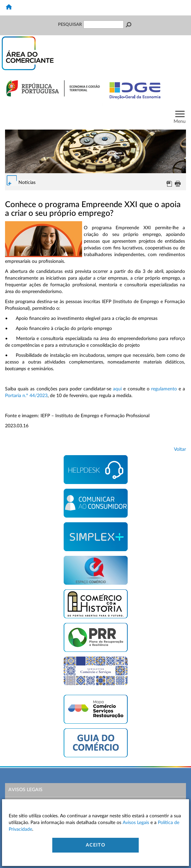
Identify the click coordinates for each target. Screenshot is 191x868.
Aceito (95, 845)
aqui (117, 389)
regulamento (164, 389)
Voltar (180, 449)
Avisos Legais (25, 790)
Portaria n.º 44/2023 (26, 396)
